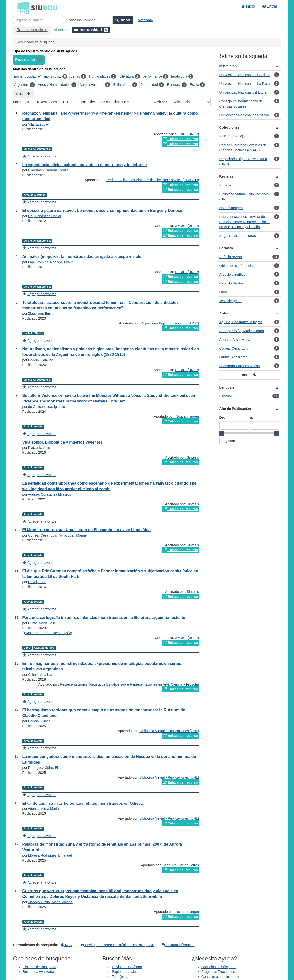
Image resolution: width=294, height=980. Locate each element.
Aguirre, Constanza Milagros (50, 494)
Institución (228, 66)
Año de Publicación (235, 409)
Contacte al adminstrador (220, 977)
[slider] (222, 433)
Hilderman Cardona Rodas (48, 170)
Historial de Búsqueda (40, 967)
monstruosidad (28, 76)
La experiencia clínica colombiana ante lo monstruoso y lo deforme (85, 165)
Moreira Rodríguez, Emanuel (50, 855)
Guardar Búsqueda (178, 945)
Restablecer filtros (32, 30)
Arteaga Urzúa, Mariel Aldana (50, 902)
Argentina (21, 85)
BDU (22, 8)
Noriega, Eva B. (62, 262)
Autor (224, 313)
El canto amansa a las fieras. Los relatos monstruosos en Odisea (83, 803)
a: (252, 417)
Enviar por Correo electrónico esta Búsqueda (117, 945)
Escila (194, 85)
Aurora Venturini (92, 85)
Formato (226, 248)
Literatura (127, 76)
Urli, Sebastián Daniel (45, 216)
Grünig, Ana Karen (42, 675)
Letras (75, 76)
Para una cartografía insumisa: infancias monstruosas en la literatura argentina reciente (104, 618)
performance (153, 76)
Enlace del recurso (180, 139)
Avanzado (145, 20)
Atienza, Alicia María (43, 809)
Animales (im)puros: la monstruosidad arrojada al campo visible (82, 257)
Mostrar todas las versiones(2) (47, 633)
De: (222, 417)
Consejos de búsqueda (219, 967)
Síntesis (193, 457)
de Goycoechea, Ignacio (47, 407)
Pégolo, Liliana (39, 721)
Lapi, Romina (38, 262)
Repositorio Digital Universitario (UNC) (170, 323)
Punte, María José (42, 623)
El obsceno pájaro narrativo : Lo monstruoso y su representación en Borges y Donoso (102, 211)
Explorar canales (125, 972)
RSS (66, 945)
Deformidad (149, 85)
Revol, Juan (37, 582)
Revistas (227, 176)
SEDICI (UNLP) (187, 134)
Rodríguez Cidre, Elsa (45, 768)
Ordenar (160, 102)
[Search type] (87, 20)
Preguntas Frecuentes (218, 972)
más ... (24, 94)
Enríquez (174, 85)
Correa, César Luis (43, 535)
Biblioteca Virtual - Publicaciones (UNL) (169, 731)
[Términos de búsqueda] (38, 20)
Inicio (248, 6)
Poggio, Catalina (41, 360)
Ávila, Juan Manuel (73, 535)
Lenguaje (227, 387)
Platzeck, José (39, 448)
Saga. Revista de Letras (181, 865)
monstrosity (53, 76)
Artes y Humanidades (54, 85)
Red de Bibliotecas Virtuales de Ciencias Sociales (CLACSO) (153, 180)
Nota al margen (187, 416)
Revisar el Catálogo (127, 967)
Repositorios (25, 59)
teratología (179, 76)
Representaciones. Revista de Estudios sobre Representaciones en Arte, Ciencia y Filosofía (129, 684)
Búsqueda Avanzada (38, 972)
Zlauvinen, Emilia (41, 314)
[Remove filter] (106, 30)
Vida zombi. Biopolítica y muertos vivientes (62, 442)
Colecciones (229, 127)
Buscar (123, 20)
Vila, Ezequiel (39, 124)
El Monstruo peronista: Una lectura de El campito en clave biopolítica (86, 530)
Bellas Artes (122, 85)
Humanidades (100, 76)
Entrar (270, 6)
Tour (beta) (120, 977)
